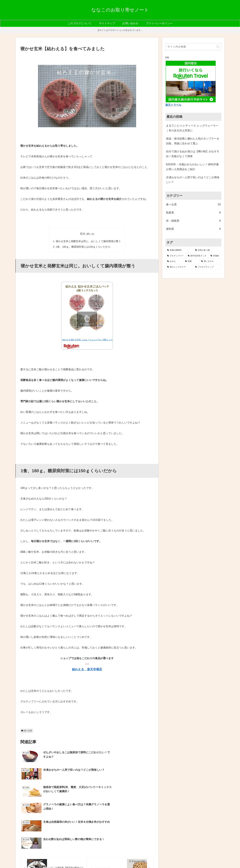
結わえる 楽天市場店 (87, 669)
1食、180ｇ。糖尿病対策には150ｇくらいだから (83, 246)
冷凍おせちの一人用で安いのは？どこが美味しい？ (193, 180)
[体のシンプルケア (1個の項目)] (179, 267)
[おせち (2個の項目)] (174, 261)
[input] (193, 47)
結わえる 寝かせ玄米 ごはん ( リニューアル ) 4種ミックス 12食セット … (95, 339)
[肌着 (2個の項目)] (191, 261)
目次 (83, 234)
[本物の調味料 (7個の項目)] (179, 250)
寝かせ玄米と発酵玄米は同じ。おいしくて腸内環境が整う (88, 241)
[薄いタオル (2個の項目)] (210, 261)
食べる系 (27, 730)
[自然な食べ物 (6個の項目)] (207, 250)
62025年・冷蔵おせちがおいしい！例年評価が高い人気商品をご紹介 (192, 167)
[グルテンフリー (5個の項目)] (176, 256)
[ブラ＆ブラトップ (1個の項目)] (207, 267)
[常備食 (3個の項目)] (215, 256)
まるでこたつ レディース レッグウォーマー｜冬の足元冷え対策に (192, 128)
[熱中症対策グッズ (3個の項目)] (197, 256)
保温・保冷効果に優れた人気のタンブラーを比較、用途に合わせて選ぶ (193, 141)
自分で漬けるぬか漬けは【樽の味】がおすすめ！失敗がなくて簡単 (193, 154)
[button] (218, 47)
